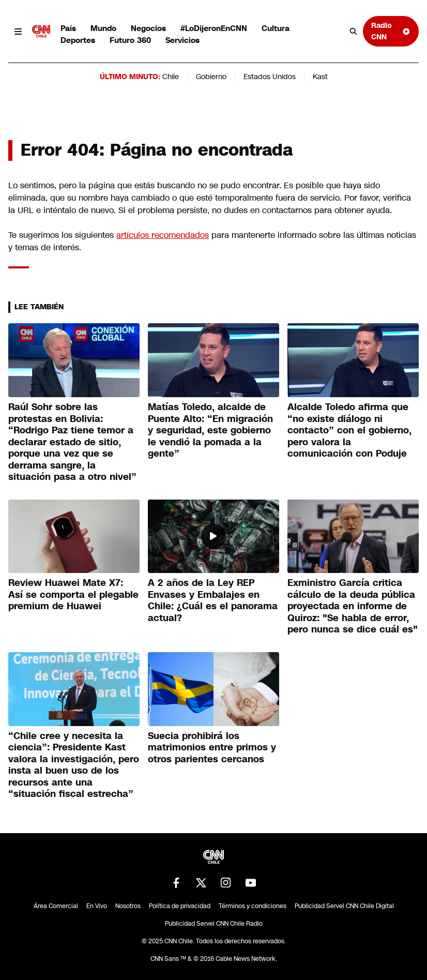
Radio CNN (391, 31)
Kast (320, 77)
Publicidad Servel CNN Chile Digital (344, 906)
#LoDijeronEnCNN (214, 28)
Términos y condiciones (253, 906)
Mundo (103, 28)
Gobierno (211, 77)
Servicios (182, 40)
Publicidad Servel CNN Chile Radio (214, 924)
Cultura (276, 28)
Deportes (78, 40)
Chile (171, 77)
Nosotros (128, 906)
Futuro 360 (130, 40)
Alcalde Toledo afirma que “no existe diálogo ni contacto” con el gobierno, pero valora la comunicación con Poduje (349, 430)
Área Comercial (56, 906)
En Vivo (97, 906)
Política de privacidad (180, 906)
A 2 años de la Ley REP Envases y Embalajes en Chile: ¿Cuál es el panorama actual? (213, 600)
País (68, 28)
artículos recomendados (163, 235)
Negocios (148, 28)
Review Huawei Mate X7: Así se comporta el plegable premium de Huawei (73, 594)
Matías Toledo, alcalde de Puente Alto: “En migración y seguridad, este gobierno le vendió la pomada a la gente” (210, 430)
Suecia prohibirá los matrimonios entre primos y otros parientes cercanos (212, 748)
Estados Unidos (270, 77)
